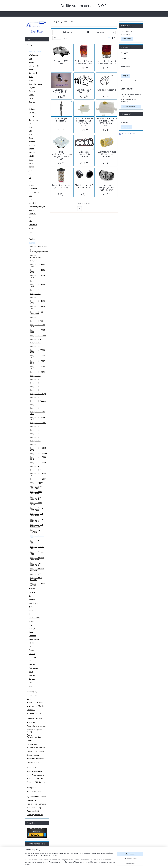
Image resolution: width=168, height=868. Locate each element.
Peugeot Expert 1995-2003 (37, 509)
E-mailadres (125, 58)
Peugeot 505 (35, 408)
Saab (31, 610)
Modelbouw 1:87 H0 (35, 779)
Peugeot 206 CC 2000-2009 (37, 313)
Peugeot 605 (35, 430)
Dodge (31, 116)
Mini (30, 221)
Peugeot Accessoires (39, 246)
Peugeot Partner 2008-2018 (37, 564)
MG (30, 217)
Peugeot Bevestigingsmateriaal (39, 251)
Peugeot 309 (35, 376)
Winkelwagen (127, 39)
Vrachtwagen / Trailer (36, 706)
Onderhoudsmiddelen (36, 751)
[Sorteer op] (100, 32)
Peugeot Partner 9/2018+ (37, 570)
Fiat (30, 131)
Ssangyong (33, 628)
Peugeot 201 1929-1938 (38, 286)
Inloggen (125, 76)
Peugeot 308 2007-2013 (38, 362)
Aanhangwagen (33, 692)
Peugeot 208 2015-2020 (38, 331)
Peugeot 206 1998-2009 (38, 302)
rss (100, 864)
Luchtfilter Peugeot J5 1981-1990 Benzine (107, 154)
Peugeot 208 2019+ (38, 336)
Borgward (33, 73)
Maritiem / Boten (34, 713)
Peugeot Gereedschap (36, 256)
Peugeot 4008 (36, 470)
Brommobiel (32, 695)
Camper (30, 699)
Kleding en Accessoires (36, 748)
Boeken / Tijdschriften (36, 782)
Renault (32, 600)
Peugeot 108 (35, 281)
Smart (31, 625)
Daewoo (32, 102)
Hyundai (32, 152)
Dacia (31, 98)
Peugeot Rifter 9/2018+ (36, 579)
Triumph (32, 657)
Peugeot (32, 243)
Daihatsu (32, 109)
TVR (30, 661)
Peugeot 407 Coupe (38, 401)
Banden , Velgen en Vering (35, 731)
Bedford (32, 69)
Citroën (32, 91)
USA (30, 686)
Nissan (31, 228)
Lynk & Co (33, 203)
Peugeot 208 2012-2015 (38, 326)
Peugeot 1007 (36, 444)
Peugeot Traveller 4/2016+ (38, 584)
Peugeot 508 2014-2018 (38, 418)
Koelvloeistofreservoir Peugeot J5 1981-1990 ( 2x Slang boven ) (107, 122)
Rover (31, 607)
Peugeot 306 (35, 346)
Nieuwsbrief (32, 800)
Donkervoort (34, 120)
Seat (30, 614)
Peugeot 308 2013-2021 (38, 368)
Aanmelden (126, 127)
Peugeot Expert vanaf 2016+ (37, 526)
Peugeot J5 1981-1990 (61, 62)
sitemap (96, 864)
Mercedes (33, 214)
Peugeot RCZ (36, 574)
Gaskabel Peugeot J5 (107, 90)
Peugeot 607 (35, 434)
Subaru (32, 632)
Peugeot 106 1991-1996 (38, 265)
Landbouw (31, 710)
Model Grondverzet (35, 771)
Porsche (32, 592)
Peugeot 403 (35, 379)
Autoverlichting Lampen (37, 726)
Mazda (31, 210)
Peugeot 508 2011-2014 (38, 413)
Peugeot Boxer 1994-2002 (36, 487)
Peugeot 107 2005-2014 (38, 276)
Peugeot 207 (35, 317)
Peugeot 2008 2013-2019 (38, 449)
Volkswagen (33, 668)
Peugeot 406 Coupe (38, 394)
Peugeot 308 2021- (38, 372)
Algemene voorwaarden (36, 797)
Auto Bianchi (34, 66)
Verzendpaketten (34, 791)
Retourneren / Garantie (36, 804)
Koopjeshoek (32, 788)
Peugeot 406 (35, 390)
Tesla (31, 646)
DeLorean (33, 113)
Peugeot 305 (35, 343)
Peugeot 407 (35, 397)
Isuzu (31, 160)
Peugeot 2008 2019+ (39, 454)
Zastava (32, 679)
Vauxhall (32, 665)
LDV (30, 196)
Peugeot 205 (35, 297)
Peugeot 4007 (36, 466)
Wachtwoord (126, 67)
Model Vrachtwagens (35, 775)
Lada (31, 181)
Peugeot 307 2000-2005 (38, 351)
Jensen (31, 174)
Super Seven (34, 639)
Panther (32, 239)
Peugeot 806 (35, 437)
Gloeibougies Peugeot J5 (61, 120)
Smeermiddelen (33, 755)
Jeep (30, 170)
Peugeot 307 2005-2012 (38, 357)
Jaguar (31, 167)
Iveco (31, 163)
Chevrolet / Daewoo (37, 84)
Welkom (30, 45)
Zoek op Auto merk (35, 51)
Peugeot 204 (35, 294)
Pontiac (32, 589)
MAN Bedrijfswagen (37, 207)
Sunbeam (32, 636)
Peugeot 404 (35, 383)
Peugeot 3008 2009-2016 (38, 458)
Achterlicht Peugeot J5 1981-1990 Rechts (107, 62)
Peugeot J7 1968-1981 (37, 548)
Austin (31, 62)
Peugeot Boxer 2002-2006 (36, 493)
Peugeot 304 (35, 339)
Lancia (31, 185)
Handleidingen (33, 762)
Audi (30, 59)
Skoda (31, 621)
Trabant (32, 654)
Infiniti (31, 156)
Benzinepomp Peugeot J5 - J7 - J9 (61, 91)
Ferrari (31, 127)
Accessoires (32, 722)
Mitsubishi (33, 225)
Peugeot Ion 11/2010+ (35, 531)
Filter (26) (68, 32)
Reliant (31, 596)
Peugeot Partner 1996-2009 (37, 559)
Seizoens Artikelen (34, 719)
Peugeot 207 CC (37, 321)
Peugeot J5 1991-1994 (37, 542)
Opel (30, 235)
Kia (30, 178)
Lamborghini (34, 192)
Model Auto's (32, 768)
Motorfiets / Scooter (35, 702)
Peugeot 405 (35, 387)
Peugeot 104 (35, 261)
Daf (30, 105)
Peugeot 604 (35, 426)
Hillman (32, 142)
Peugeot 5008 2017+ (39, 479)
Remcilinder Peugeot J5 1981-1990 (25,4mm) (107, 188)
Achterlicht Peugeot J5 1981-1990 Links (84, 62)
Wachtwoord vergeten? (128, 81)
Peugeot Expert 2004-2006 (37, 515)
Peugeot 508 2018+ (38, 423)
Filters (29, 741)
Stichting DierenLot (35, 815)
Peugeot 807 (35, 441)
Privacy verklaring (34, 808)
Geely (31, 138)
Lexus (31, 199)
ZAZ (30, 683)
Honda (31, 149)
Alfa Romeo (33, 55)
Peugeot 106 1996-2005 (38, 271)
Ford (30, 134)
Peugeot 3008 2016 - (39, 463)
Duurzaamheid (33, 811)
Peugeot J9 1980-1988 (37, 553)
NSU (30, 232)
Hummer (32, 145)
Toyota (31, 650)
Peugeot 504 (35, 405)
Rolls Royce (33, 603)
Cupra (31, 95)
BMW (31, 77)
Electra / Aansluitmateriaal (34, 736)
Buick (31, 80)
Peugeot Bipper (37, 483)
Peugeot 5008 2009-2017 (38, 474)
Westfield (32, 675)
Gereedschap (32, 744)
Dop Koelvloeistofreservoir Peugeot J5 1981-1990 (61, 155)
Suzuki (31, 643)
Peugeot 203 (35, 290)
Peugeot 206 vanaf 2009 (38, 307)
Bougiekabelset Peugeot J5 (84, 91)
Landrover (33, 189)
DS (30, 124)
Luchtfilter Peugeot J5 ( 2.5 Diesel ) (61, 186)
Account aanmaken (129, 107)
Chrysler (32, 87)
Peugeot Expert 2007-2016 (37, 520)
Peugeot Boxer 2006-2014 (36, 498)
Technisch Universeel (35, 759)
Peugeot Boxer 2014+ (36, 504)
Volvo (31, 672)
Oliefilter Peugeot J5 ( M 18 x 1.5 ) (84, 186)
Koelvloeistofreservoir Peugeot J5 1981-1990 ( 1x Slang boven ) (84, 122)
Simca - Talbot (34, 618)
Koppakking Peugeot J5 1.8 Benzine (84, 154)
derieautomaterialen (127, 134)
